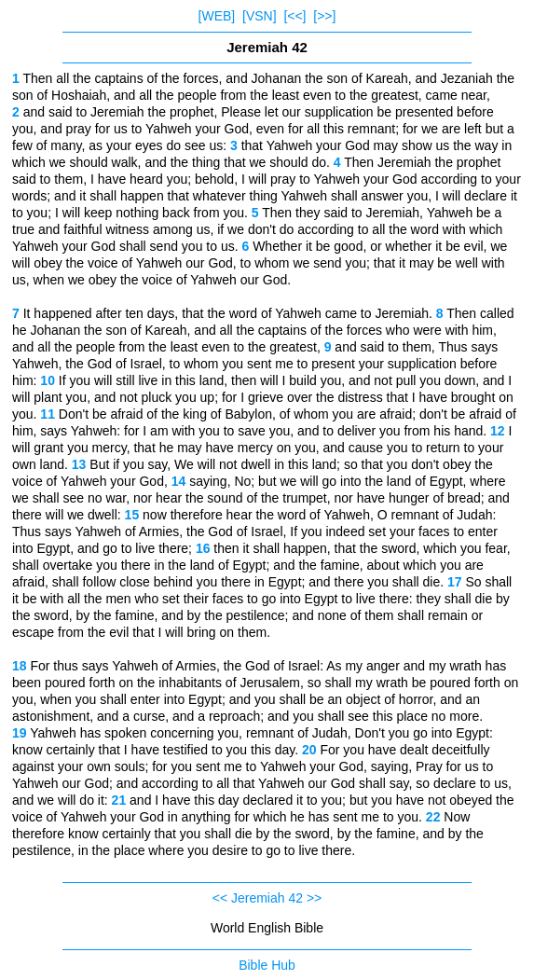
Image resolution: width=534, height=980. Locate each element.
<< (220, 898)
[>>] (324, 16)
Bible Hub (267, 965)
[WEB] (217, 16)
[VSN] (260, 16)
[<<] (294, 16)
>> (314, 898)
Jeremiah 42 (267, 898)
